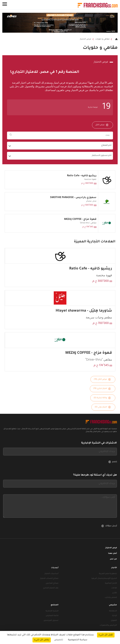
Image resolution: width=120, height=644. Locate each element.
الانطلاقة (113, 611)
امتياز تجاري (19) (102, 389)
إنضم (113, 462)
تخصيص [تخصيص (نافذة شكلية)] (59, 640)
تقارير (115, 593)
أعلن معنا (112, 554)
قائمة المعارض (52, 616)
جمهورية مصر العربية (108, 574)
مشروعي (113, 605)
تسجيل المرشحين (51, 621)
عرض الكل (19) (102, 379)
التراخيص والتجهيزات (108, 625)
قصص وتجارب (111, 598)
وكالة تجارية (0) (102, 398)
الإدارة (114, 616)
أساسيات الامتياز (51, 574)
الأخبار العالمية (111, 583)
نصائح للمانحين (52, 583)
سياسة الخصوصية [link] (78, 640)
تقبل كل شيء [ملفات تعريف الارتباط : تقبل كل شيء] (106, 635)
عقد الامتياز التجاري (51, 588)
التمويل (114, 621)
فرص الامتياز (86, 39)
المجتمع (55, 605)
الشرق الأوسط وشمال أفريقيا (104, 579)
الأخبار (114, 568)
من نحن (113, 559)
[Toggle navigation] (5, 4)
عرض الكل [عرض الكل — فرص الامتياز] (102, 125)
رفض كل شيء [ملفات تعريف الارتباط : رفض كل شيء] (42, 640)
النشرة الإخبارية (52, 611)
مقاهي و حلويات (102, 39)
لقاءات (114, 588)
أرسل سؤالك (109, 526)
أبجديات (55, 568)
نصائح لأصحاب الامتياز (49, 579)
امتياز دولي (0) (103, 407)
